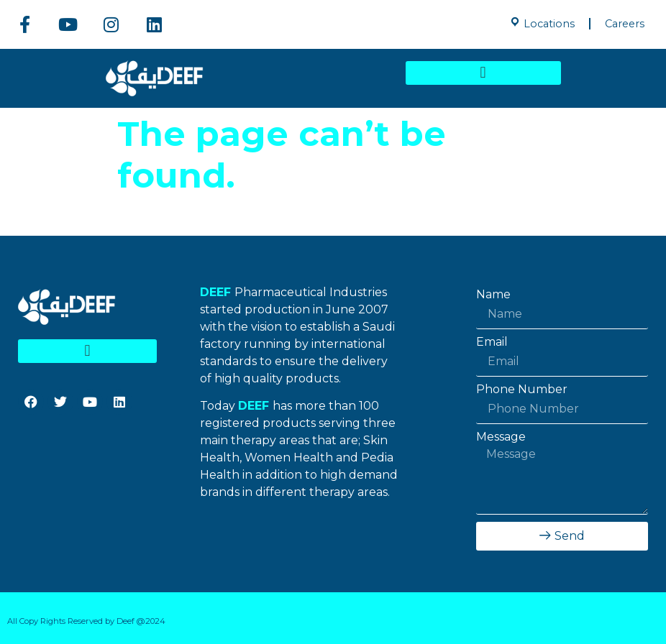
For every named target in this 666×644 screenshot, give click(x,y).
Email (492, 342)
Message (501, 437)
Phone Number (522, 390)
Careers (625, 24)
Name (493, 295)
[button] (483, 73)
